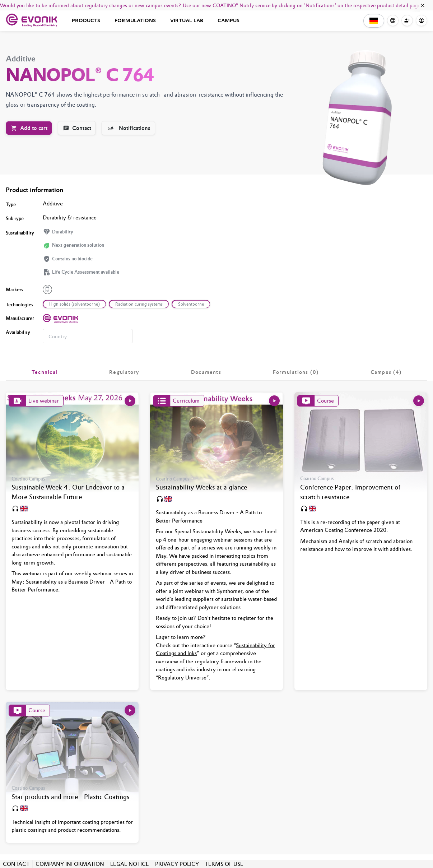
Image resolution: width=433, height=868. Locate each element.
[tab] (45, 372)
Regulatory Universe (182, 677)
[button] (374, 21)
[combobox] (88, 336)
